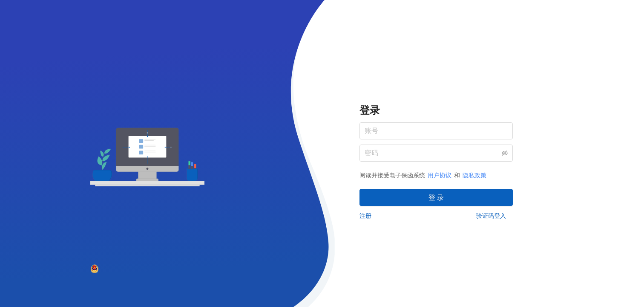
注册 (365, 216)
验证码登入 (491, 216)
